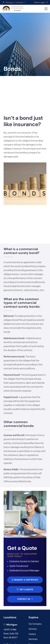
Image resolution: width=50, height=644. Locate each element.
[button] (14, 2)
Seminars (33, 639)
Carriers (32, 634)
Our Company (35, 624)
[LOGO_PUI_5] (13, 9)
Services (33, 629)
